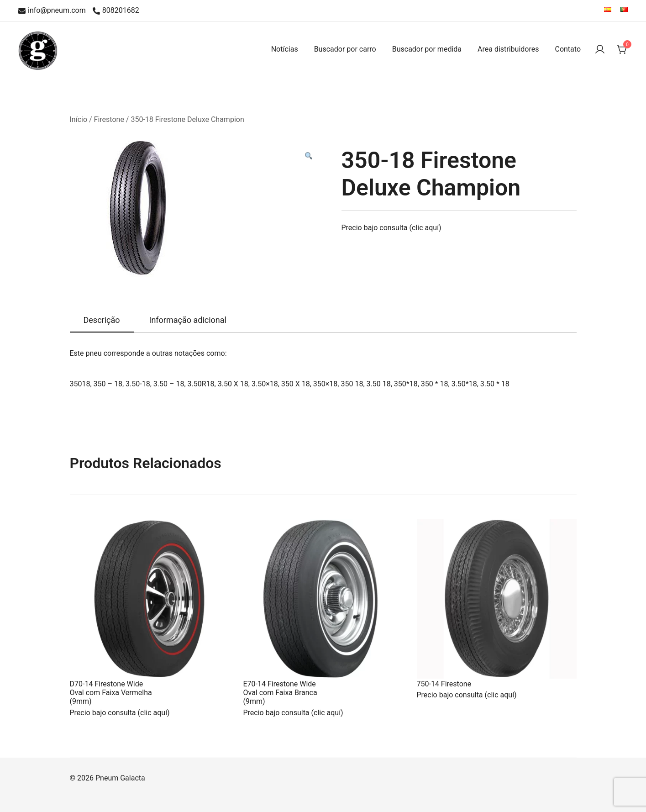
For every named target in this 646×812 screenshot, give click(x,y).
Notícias (285, 49)
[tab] (102, 321)
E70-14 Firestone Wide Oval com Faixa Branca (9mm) (280, 693)
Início (79, 119)
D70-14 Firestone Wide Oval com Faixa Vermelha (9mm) (111, 693)
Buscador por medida (427, 49)
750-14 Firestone (444, 684)
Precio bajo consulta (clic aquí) (391, 228)
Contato (568, 49)
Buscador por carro (345, 49)
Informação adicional (188, 320)
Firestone (109, 119)
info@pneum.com (52, 11)
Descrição (102, 320)
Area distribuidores (508, 49)
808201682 (116, 11)
